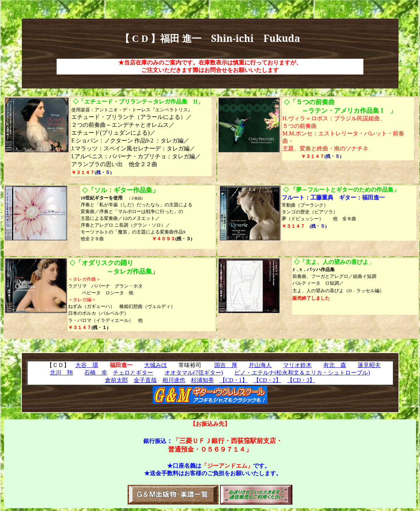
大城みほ (156, 365)
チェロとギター (133, 373)
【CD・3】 (301, 380)
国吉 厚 (226, 365)
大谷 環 (87, 365)
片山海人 (260, 365)
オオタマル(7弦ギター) (194, 373)
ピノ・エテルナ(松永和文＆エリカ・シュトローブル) (302, 373)
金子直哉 (145, 380)
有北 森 (335, 365)
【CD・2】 (267, 380)
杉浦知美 (202, 380)
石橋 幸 (96, 373)
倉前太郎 (116, 380)
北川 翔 (61, 373)
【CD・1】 (234, 380)
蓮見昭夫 (369, 365)
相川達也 (174, 380)
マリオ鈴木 (297, 365)
